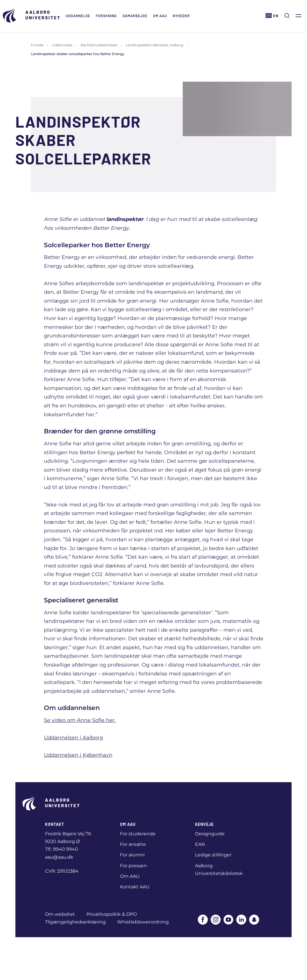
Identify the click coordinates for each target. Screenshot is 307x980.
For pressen (133, 866)
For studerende (138, 834)
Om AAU (160, 16)
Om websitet (60, 914)
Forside (37, 45)
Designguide (210, 834)
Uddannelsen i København (78, 755)
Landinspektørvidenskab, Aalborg (154, 45)
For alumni (132, 855)
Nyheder (181, 16)
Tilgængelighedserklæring (75, 922)
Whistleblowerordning (143, 922)
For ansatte (133, 844)
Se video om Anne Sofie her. (80, 720)
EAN (200, 844)
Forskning (106, 16)
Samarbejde (135, 16)
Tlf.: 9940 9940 (62, 849)
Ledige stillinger (213, 855)
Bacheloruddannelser (99, 45)
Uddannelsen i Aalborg (73, 738)
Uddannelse (78, 16)
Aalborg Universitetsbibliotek (219, 870)
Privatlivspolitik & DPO (112, 914)
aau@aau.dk (59, 857)
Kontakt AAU (135, 887)
